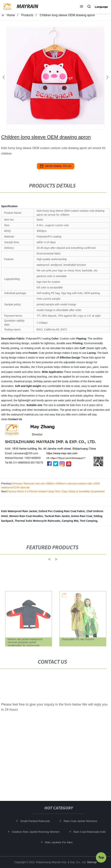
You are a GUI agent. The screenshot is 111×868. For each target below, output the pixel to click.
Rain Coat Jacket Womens (82, 821)
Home (11, 15)
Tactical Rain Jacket (57, 516)
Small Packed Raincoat (36, 821)
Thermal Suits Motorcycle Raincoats (37, 521)
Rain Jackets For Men (60, 842)
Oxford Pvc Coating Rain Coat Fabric (62, 511)
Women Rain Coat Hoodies (26, 516)
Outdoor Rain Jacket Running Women (37, 832)
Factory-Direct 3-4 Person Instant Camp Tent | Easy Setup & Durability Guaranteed (56, 491)
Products (27, 15)
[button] (82, 7)
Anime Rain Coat (82, 516)
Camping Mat (70, 521)
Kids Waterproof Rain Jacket (19, 511)
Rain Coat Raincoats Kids (91, 832)
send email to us (56, 166)
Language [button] (101, 7)
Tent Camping (88, 521)
